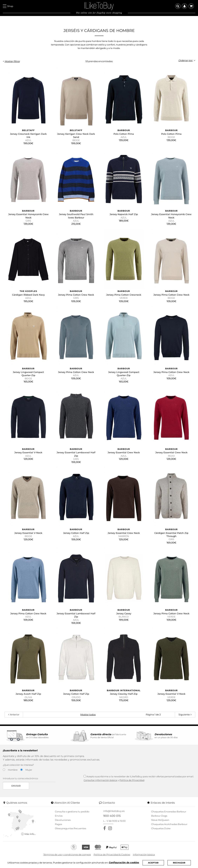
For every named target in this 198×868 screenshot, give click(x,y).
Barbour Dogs (159, 816)
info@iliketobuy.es (114, 811)
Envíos (59, 816)
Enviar (16, 786)
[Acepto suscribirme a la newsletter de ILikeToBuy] (85, 776)
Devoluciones (63, 820)
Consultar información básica (100, 780)
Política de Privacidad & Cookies (112, 854)
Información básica (144, 854)
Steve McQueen (160, 820)
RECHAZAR (179, 863)
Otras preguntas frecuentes (70, 828)
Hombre (13, 770)
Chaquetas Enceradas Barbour (169, 812)
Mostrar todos (88, 715)
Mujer (29, 770)
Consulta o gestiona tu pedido (72, 812)
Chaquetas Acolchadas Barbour (169, 824)
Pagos (58, 824)
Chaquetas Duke (161, 828)
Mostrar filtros (12, 61)
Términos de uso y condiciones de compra (67, 854)
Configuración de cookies (124, 862)
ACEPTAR (153, 863)
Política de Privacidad (132, 780)
